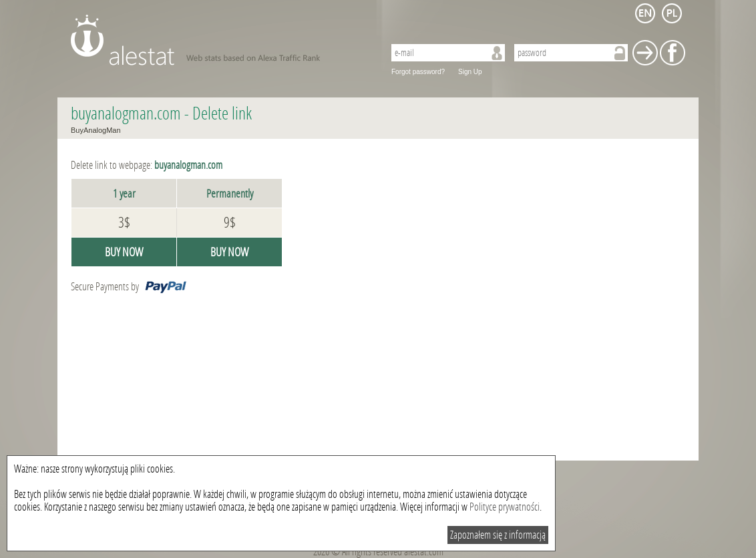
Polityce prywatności (505, 507)
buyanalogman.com (126, 114)
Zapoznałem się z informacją (498, 535)
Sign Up (470, 72)
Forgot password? (418, 72)
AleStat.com (219, 40)
